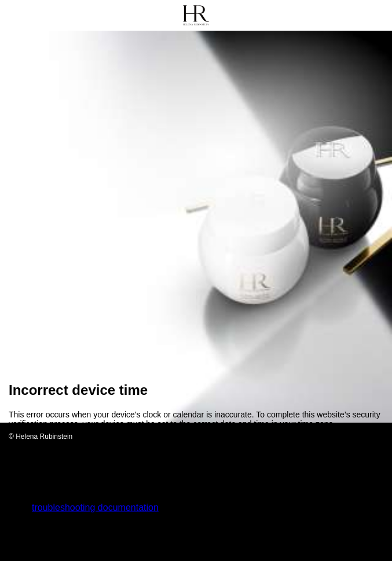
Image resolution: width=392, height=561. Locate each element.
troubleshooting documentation (95, 507)
